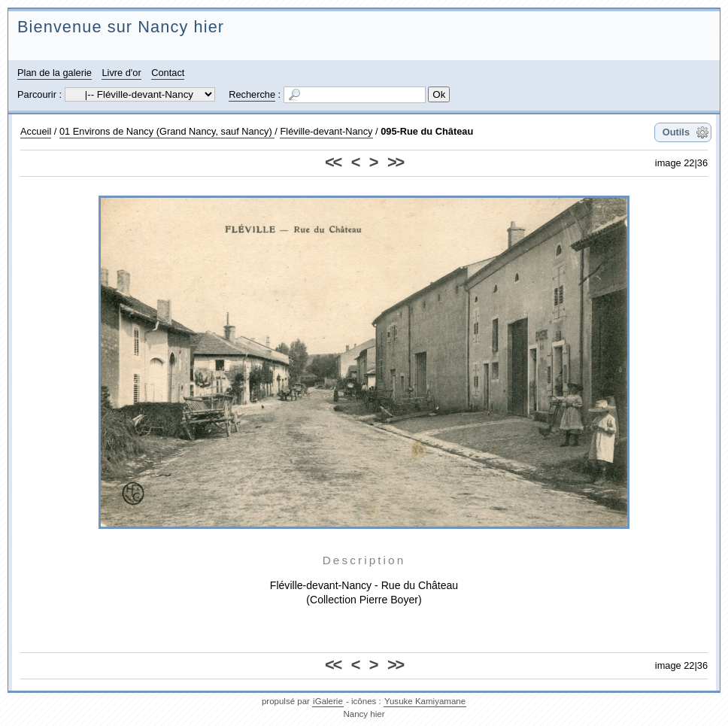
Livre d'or (121, 73)
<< (333, 162)
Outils (676, 132)
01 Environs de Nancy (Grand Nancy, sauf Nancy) (167, 131)
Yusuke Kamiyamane (425, 701)
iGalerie (328, 701)
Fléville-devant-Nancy (326, 131)
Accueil (36, 131)
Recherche (252, 94)
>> (395, 162)
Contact (168, 73)
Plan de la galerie (55, 73)
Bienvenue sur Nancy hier (121, 27)
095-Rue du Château (427, 131)
